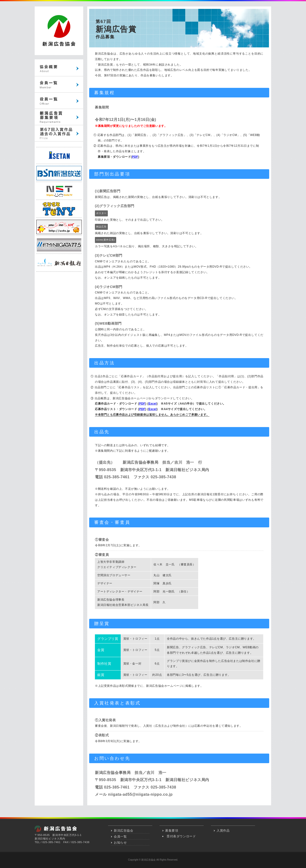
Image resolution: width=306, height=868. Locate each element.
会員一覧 (120, 837)
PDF (135, 157)
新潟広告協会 (124, 831)
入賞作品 (223, 831)
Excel (153, 404)
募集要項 (172, 831)
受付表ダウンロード (181, 836)
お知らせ (120, 843)
